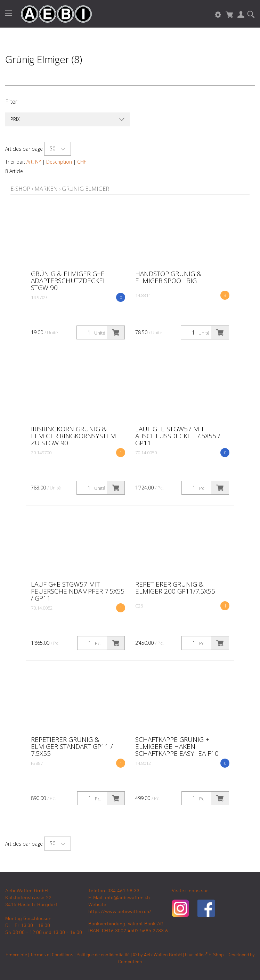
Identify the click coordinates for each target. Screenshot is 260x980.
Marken (46, 189)
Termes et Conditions (52, 955)
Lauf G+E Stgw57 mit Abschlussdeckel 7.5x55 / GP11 (178, 436)
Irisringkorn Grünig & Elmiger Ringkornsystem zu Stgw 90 (74, 436)
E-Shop (20, 189)
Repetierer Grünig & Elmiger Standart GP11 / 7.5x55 (72, 746)
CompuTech (130, 962)
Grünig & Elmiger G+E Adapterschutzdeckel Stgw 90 (69, 281)
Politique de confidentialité (103, 955)
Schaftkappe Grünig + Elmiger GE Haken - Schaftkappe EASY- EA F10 (177, 746)
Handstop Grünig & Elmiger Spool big (168, 277)
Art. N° (34, 162)
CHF (82, 162)
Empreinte (16, 955)
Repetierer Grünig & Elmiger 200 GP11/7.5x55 (175, 588)
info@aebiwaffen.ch (127, 898)
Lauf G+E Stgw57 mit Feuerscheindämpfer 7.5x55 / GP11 (78, 591)
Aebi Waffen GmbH (163, 955)
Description (59, 162)
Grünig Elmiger (86, 189)
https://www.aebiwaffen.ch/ (120, 912)
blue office (196, 955)
